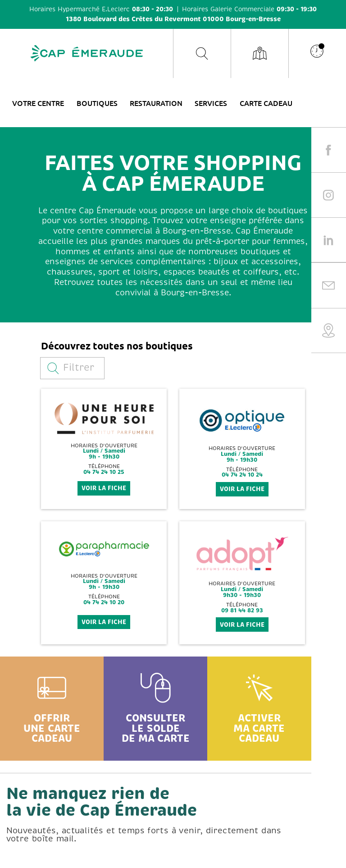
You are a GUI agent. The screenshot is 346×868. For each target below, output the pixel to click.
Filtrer (71, 368)
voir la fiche (104, 488)
